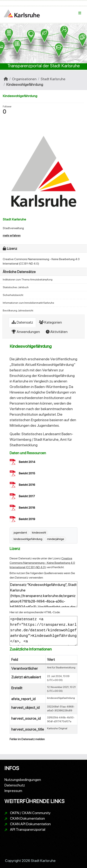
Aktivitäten (57, 332)
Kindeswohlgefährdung (25, 84)
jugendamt (20, 533)
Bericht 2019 (27, 519)
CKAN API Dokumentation (30, 824)
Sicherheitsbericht (13, 295)
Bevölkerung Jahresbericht (18, 310)
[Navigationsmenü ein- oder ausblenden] (80, 13)
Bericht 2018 (27, 508)
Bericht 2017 (27, 496)
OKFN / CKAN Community (30, 813)
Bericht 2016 (27, 485)
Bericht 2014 (27, 462)
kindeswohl (39, 533)
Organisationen (24, 79)
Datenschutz (15, 785)
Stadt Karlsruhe (53, 79)
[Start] (6, 79)
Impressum (13, 791)
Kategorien (50, 322)
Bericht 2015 (27, 473)
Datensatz (22, 322)
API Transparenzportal (28, 829)
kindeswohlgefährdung (28, 539)
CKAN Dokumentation (27, 818)
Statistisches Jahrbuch (16, 287)
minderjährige (56, 539)
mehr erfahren (12, 235)
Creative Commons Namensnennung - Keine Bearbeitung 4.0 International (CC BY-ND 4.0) (42, 563)
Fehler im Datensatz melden (27, 739)
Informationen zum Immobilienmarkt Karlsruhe (28, 303)
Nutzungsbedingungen (23, 780)
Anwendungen (26, 332)
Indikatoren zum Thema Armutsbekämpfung (28, 279)
